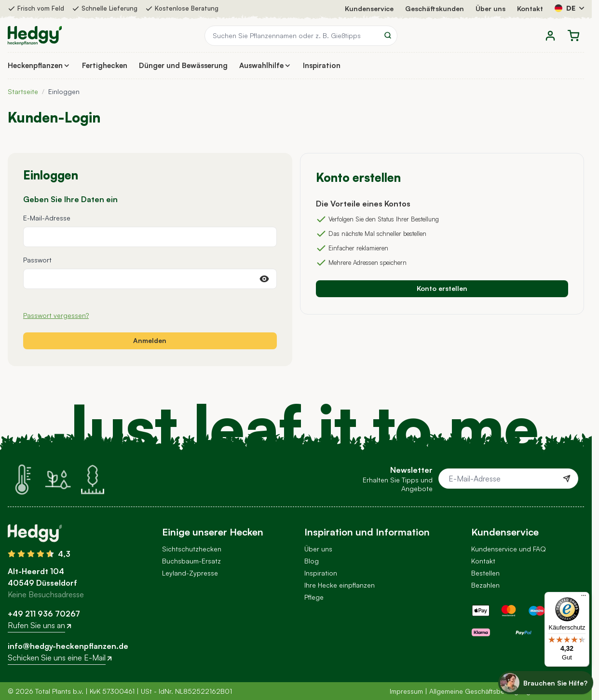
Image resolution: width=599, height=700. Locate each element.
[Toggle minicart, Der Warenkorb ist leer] (573, 36)
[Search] (388, 35)
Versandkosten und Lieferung (517, 597)
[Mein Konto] (550, 36)
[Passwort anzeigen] (264, 279)
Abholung (486, 609)
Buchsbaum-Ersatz (191, 561)
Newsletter (321, 609)
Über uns (490, 8)
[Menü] (584, 598)
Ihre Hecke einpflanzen (340, 585)
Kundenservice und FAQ (509, 549)
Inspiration (321, 573)
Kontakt (530, 8)
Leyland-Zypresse (190, 573)
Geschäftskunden (435, 8)
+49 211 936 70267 (44, 614)
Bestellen (485, 573)
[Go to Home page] (35, 36)
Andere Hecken (186, 597)
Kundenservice (369, 8)
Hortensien (179, 585)
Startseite (23, 91)
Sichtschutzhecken (192, 549)
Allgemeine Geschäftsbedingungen (484, 691)
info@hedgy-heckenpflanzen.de (68, 646)
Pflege (314, 597)
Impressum (406, 691)
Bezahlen (485, 585)
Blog (312, 561)
